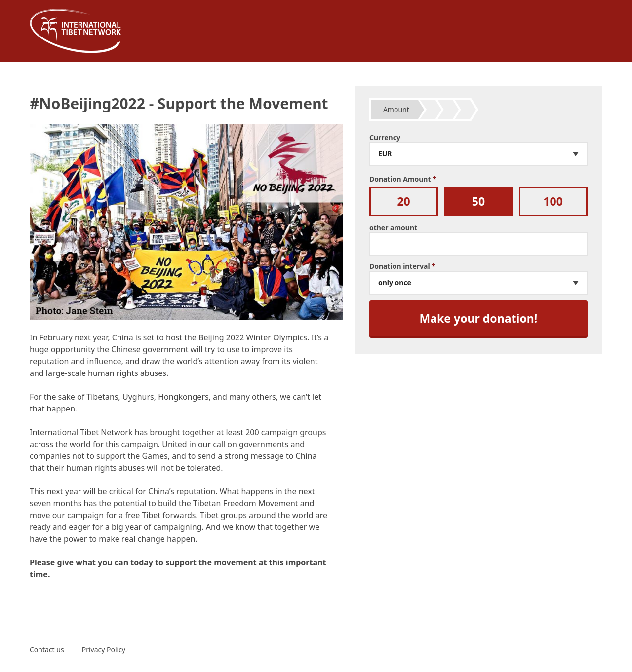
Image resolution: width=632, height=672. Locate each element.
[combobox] (478, 154)
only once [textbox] (395, 283)
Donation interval (402, 266)
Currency (385, 138)
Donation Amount (403, 179)
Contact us (47, 650)
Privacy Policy (104, 650)
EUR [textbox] (385, 154)
